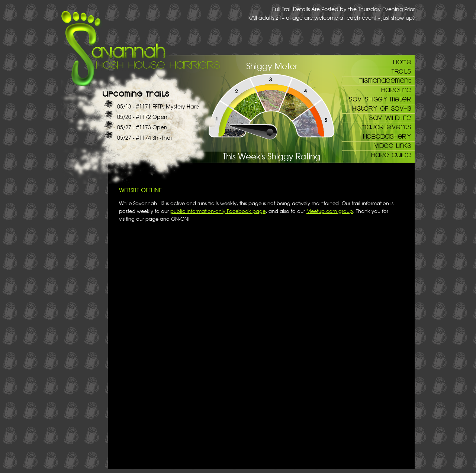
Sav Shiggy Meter (380, 99)
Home (402, 62)
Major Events (386, 127)
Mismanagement (385, 80)
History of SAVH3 (382, 108)
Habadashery (387, 136)
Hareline (396, 90)
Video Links (393, 145)
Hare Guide (391, 155)
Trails (401, 71)
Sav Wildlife (390, 117)
